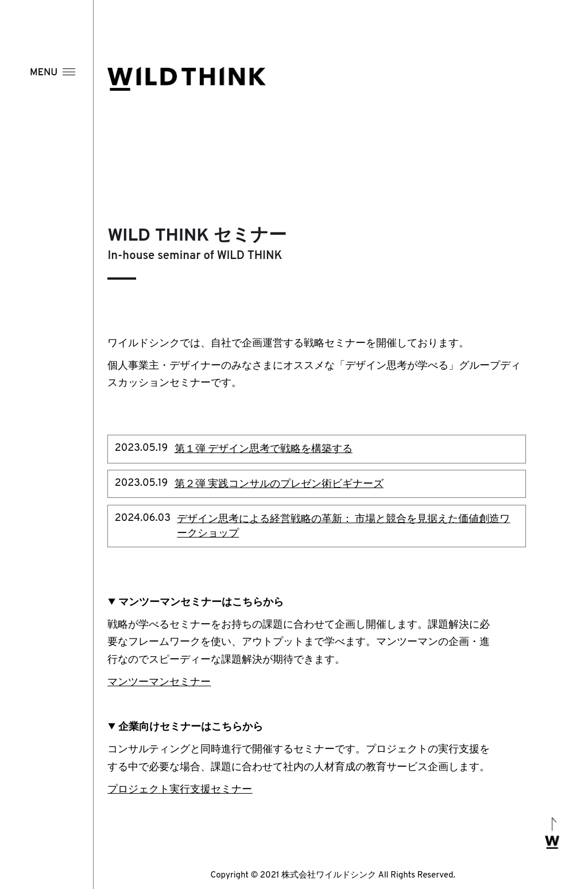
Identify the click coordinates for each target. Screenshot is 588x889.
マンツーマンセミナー (159, 683)
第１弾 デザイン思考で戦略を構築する (264, 449)
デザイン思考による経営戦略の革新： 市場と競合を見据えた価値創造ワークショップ (343, 527)
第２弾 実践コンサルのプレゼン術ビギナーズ (279, 484)
